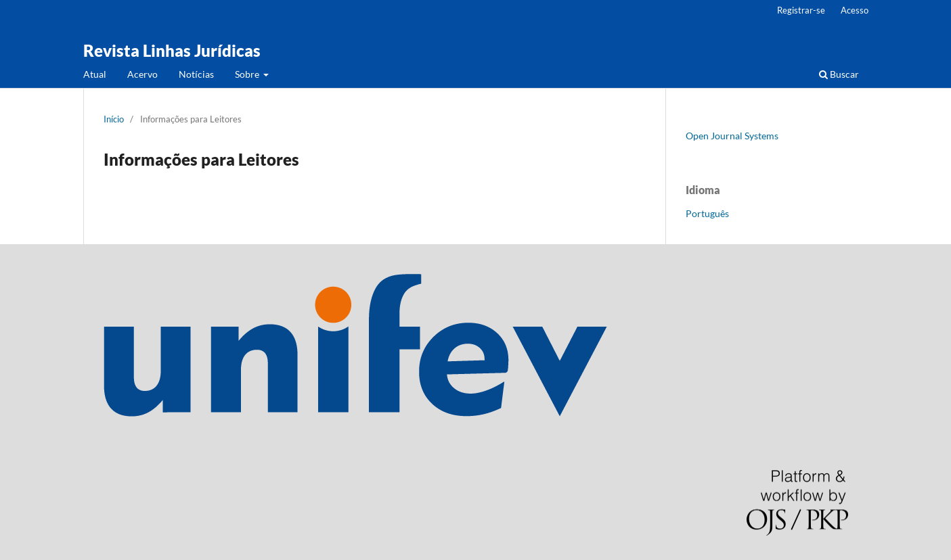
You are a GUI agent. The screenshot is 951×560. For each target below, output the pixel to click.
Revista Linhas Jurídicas (172, 50)
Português (707, 213)
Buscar (839, 74)
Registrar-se (801, 10)
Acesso (855, 10)
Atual (95, 74)
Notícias (196, 74)
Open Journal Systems (732, 136)
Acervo (142, 74)
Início (114, 119)
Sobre (248, 74)
